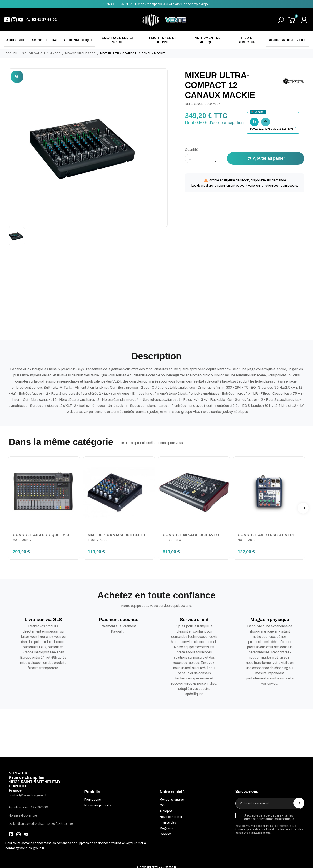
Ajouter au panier (266, 154)
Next (303, 504)
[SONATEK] (164, 20)
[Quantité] (203, 154)
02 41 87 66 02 (44, 20)
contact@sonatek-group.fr (25, 844)
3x (254, 117)
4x (266, 117)
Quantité (192, 145)
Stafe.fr (171, 863)
